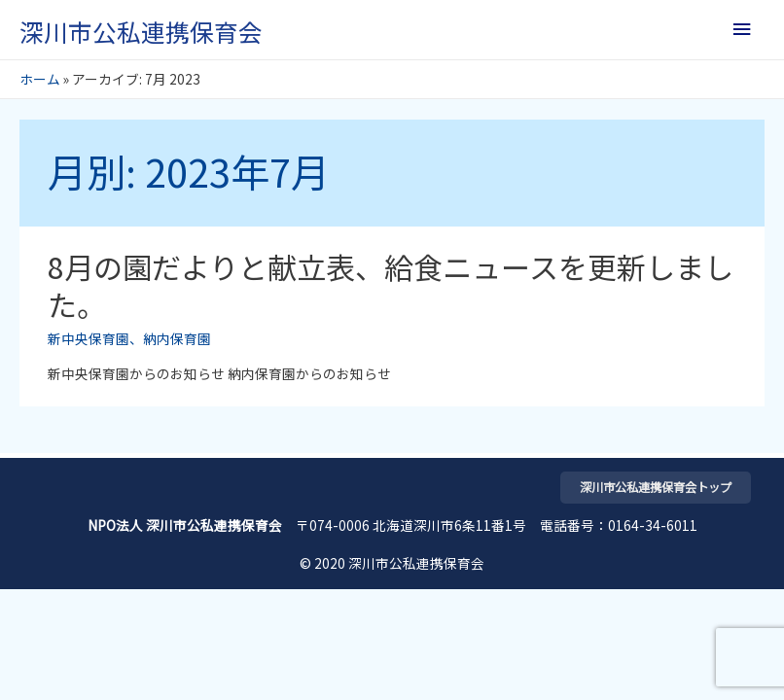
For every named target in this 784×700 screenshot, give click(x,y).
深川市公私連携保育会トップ (656, 487)
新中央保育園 (89, 338)
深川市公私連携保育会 (141, 31)
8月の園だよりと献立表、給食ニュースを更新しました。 (391, 285)
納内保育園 (177, 338)
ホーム (40, 79)
